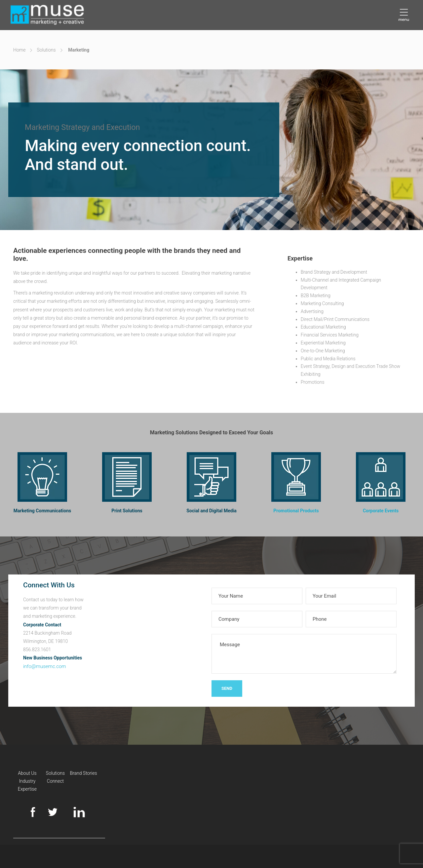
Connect (55, 781)
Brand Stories (83, 773)
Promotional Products (296, 511)
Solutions (46, 50)
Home (19, 50)
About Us (27, 773)
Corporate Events (381, 511)
